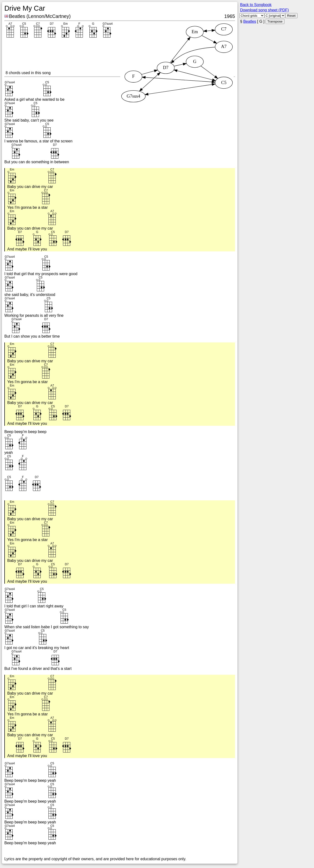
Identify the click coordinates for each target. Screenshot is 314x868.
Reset (291, 16)
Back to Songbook (256, 5)
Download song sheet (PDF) (264, 10)
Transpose (275, 21)
